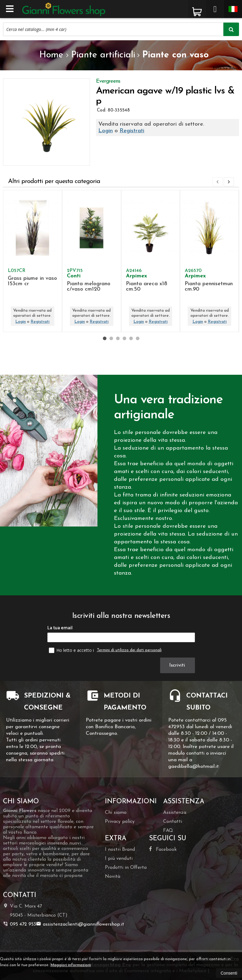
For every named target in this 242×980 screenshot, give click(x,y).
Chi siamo (116, 813)
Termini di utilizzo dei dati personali (129, 650)
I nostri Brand (120, 850)
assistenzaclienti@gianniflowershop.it (80, 924)
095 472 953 (19, 924)
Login (106, 131)
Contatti (173, 822)
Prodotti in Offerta (126, 868)
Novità (113, 877)
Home (51, 55)
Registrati (132, 131)
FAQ (168, 831)
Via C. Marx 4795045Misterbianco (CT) (35, 910)
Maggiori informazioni (71, 965)
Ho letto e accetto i (72, 650)
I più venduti (119, 859)
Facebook (163, 849)
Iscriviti (177, 665)
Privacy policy (120, 822)
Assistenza (175, 813)
